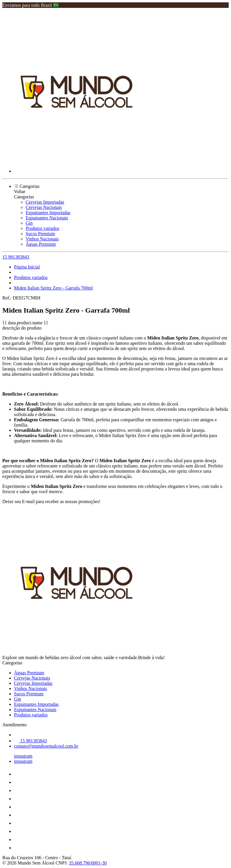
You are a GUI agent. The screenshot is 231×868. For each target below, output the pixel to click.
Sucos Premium (40, 234)
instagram (23, 756)
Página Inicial (27, 267)
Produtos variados (42, 228)
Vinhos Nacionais (42, 239)
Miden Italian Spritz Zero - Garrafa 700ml (53, 288)
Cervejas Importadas (45, 202)
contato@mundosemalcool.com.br (46, 746)
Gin (29, 223)
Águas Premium (41, 244)
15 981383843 (16, 257)
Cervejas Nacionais (44, 207)
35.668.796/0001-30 (88, 863)
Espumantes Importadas (48, 213)
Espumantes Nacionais (47, 218)
